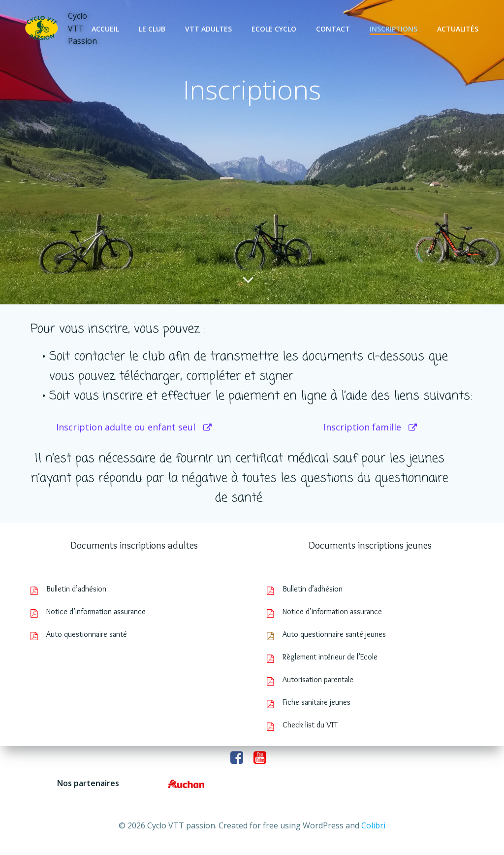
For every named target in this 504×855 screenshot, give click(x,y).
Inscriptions (394, 29)
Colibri (373, 825)
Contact (333, 29)
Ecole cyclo (274, 29)
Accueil (105, 29)
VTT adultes (208, 29)
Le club (152, 29)
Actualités (458, 29)
